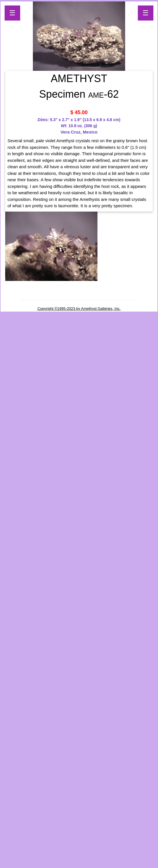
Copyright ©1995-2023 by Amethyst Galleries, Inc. (79, 309)
